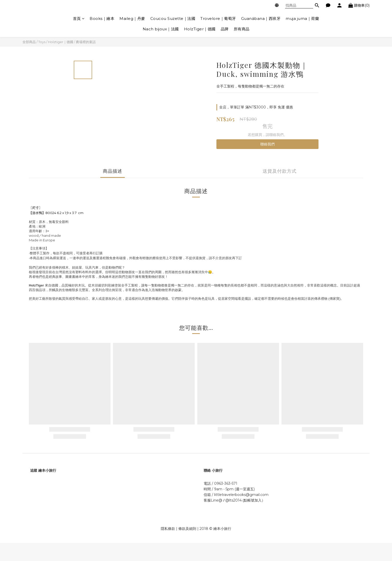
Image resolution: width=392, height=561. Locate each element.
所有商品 (242, 29)
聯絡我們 (267, 144)
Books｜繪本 (102, 18)
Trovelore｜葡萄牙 (218, 18)
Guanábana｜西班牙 (261, 18)
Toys (42, 42)
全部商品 (29, 42)
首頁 (79, 18)
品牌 (225, 29)
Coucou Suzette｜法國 (173, 18)
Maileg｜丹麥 (132, 18)
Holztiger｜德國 (61, 42)
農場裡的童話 (86, 42)
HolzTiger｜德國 (200, 29)
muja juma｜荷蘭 (302, 18)
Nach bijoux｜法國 (161, 29)
